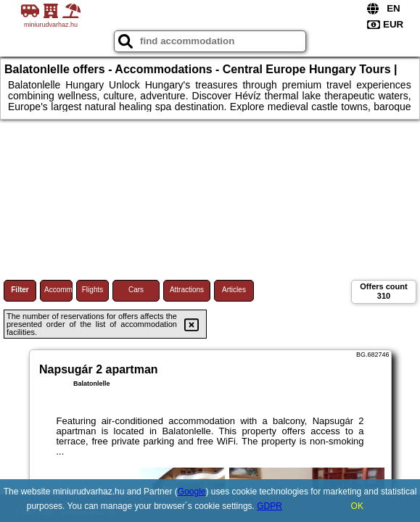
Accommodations (58, 290)
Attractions (187, 290)
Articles (234, 290)
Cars (136, 290)
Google (192, 492)
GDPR (269, 506)
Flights (92, 290)
